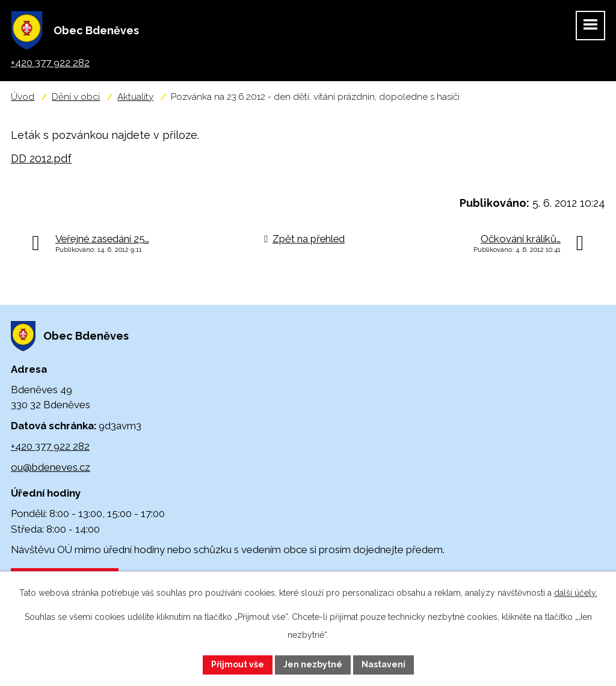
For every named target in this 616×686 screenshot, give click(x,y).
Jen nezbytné (313, 664)
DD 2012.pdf (41, 158)
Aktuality (135, 97)
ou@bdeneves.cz (51, 467)
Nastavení (383, 664)
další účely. (576, 593)
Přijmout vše (238, 664)
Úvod (23, 97)
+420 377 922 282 (50, 446)
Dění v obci (76, 97)
